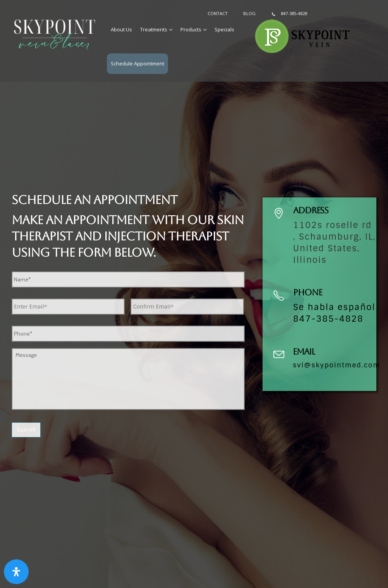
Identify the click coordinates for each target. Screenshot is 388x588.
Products (191, 29)
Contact (218, 13)
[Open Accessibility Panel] (16, 572)
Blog (249, 13)
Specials (224, 29)
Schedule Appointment (137, 63)
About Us (121, 29)
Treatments (154, 29)
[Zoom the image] (55, 24)
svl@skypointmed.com (336, 365)
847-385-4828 (289, 14)
